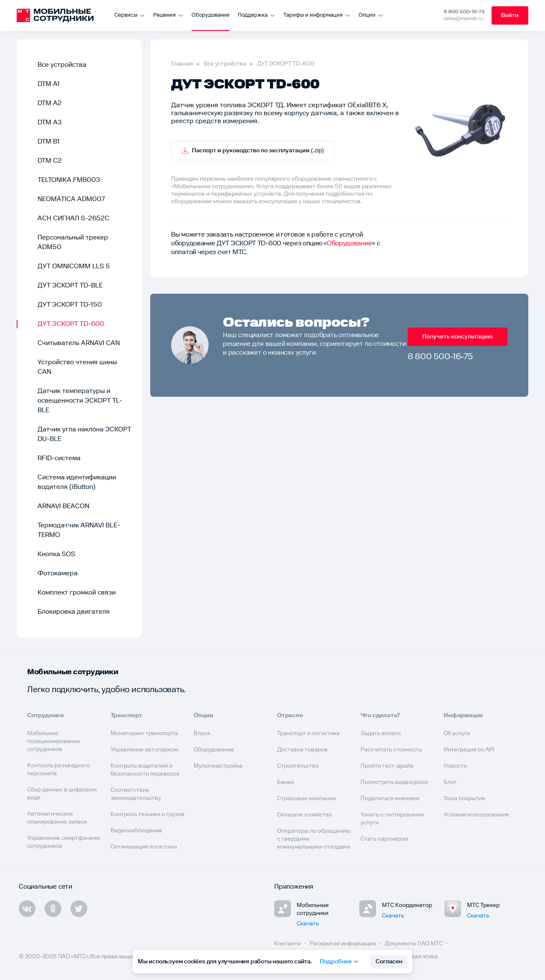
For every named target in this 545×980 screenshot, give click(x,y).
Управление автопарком (144, 750)
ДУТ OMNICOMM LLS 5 (74, 266)
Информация (463, 715)
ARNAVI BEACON (63, 506)
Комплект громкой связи (77, 593)
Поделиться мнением (390, 799)
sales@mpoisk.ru (463, 19)
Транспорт (126, 715)
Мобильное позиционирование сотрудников (54, 741)
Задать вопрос (381, 733)
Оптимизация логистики (144, 847)
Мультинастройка (218, 766)
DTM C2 (50, 161)
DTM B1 (49, 142)
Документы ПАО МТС (414, 944)
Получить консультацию (458, 337)
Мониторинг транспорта (144, 733)
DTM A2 (50, 103)
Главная (182, 64)
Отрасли (290, 715)
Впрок (202, 733)
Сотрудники (45, 715)
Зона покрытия (464, 799)
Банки (285, 782)
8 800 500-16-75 (464, 12)
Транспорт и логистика (308, 733)
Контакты (288, 944)
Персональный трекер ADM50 (73, 242)
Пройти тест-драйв (387, 766)
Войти (510, 15)
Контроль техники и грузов (148, 814)
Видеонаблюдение (136, 831)
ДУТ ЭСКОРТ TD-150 (70, 305)
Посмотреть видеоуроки (394, 782)
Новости (455, 766)
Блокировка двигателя (74, 612)
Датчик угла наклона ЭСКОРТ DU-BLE (84, 434)
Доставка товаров (302, 750)
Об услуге (457, 733)
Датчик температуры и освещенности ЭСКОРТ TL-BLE (80, 401)
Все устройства (62, 65)
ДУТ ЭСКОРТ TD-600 (71, 324)
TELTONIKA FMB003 (69, 180)
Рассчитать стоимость (391, 750)
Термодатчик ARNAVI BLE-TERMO (79, 530)
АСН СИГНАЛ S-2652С (73, 218)
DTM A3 (50, 122)
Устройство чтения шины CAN (77, 367)
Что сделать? (381, 715)
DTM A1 (49, 84)
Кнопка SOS (56, 554)
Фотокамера (58, 573)
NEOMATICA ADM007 (71, 199)
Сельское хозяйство (305, 815)
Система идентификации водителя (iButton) (77, 482)
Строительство (298, 766)
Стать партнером (384, 839)
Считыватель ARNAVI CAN (79, 343)
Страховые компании (307, 799)
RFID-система (59, 458)
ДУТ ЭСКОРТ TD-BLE (70, 286)
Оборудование (211, 15)
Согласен (389, 962)
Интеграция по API (469, 750)
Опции (203, 715)
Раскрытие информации (343, 944)
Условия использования (476, 815)
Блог (450, 782)
